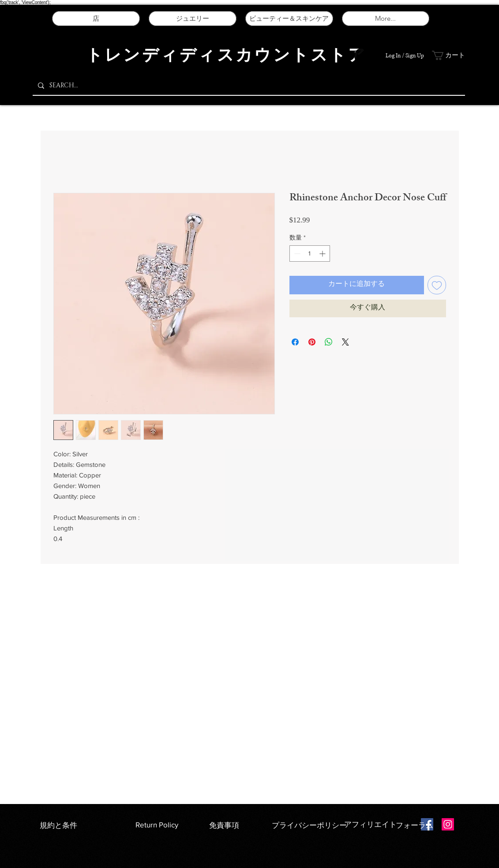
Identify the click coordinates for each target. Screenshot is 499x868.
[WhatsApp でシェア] (329, 342)
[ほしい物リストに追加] (437, 285)
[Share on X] (345, 342)
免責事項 (224, 825)
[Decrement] (296, 254)
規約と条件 (58, 825)
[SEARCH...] (248, 85)
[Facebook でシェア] (295, 342)
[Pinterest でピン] (312, 342)
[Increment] (323, 254)
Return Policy (157, 825)
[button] (450, 55)
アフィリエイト (370, 824)
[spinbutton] (310, 254)
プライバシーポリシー (310, 825)
